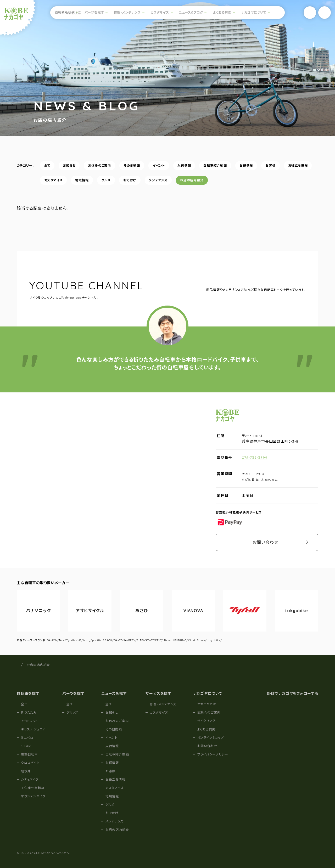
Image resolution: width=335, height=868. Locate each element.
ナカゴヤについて (254, 12)
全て (47, 172)
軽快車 (26, 771)
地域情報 (82, 186)
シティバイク (30, 779)
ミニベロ (27, 738)
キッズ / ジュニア (33, 729)
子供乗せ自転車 (33, 788)
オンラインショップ (211, 738)
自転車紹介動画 (215, 172)
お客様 (270, 172)
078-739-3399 (255, 458)
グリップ (72, 712)
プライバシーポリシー (213, 754)
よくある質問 (222, 12)
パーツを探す (94, 12)
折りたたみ (29, 712)
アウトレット (29, 721)
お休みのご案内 (99, 172)
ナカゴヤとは (207, 704)
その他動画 (132, 172)
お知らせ (69, 172)
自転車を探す (65, 12)
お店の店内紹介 (192, 186)
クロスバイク (30, 763)
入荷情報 (184, 172)
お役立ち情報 (298, 172)
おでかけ (130, 186)
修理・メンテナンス (127, 12)
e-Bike (26, 746)
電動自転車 (29, 754)
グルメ (106, 186)
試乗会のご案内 (209, 712)
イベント (159, 172)
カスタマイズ (160, 12)
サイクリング (206, 721)
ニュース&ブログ (191, 12)
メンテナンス (158, 186)
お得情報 (246, 172)
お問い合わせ (265, 542)
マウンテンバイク (33, 796)
